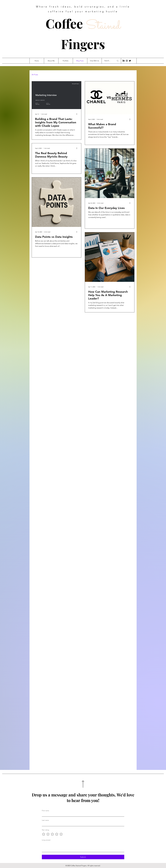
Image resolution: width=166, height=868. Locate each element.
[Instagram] (127, 61)
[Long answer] (83, 847)
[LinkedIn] (124, 61)
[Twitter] (130, 61)
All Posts (35, 75)
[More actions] (78, 114)
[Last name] (82, 824)
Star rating (45, 830)
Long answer (46, 840)
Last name (45, 820)
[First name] (82, 815)
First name (45, 811)
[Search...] (108, 61)
